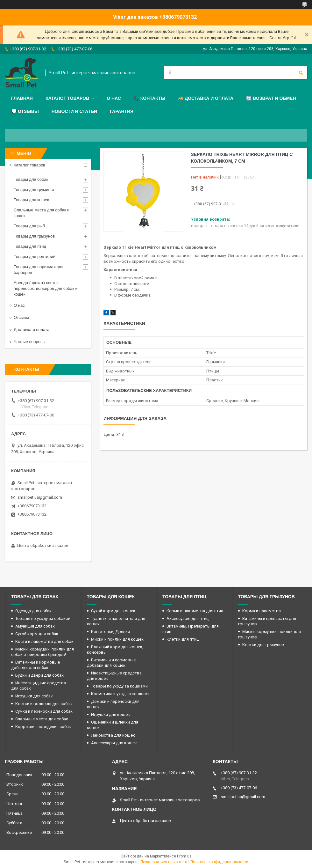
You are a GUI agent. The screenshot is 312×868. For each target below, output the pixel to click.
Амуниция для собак (35, 626)
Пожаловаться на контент (164, 862)
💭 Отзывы (25, 111)
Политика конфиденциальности (219, 862)
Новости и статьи (74, 111)
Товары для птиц (30, 246)
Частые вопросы (30, 342)
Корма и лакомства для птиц (195, 611)
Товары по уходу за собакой (43, 618)
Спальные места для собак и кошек (42, 213)
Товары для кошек (31, 200)
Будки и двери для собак (39, 675)
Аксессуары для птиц (188, 618)
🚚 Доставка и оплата (206, 98)
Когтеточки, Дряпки (110, 632)
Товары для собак (31, 179)
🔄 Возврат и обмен (271, 98)
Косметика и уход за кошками (120, 694)
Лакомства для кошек (113, 735)
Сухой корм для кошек (113, 611)
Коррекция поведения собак (43, 727)
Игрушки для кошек (110, 714)
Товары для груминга (34, 190)
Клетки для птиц (183, 639)
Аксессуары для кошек (114, 743)
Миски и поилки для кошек (117, 639)
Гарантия (122, 111)
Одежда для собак (33, 611)
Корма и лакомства (262, 611)
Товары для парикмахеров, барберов (40, 270)
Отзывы (21, 317)
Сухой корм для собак (37, 634)
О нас (114, 98)
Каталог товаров (67, 98)
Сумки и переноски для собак (44, 711)
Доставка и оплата (32, 330)
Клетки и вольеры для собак (44, 704)
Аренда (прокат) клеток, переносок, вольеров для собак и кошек (46, 288)
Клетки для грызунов (263, 645)
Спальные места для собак (42, 719)
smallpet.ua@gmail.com (40, 497)
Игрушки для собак (34, 696)
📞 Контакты (149, 98)
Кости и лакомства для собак (44, 641)
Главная (22, 98)
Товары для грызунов (34, 236)
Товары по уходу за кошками (119, 686)
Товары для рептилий (35, 257)
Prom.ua (184, 856)
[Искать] (301, 73)
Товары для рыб (29, 226)
